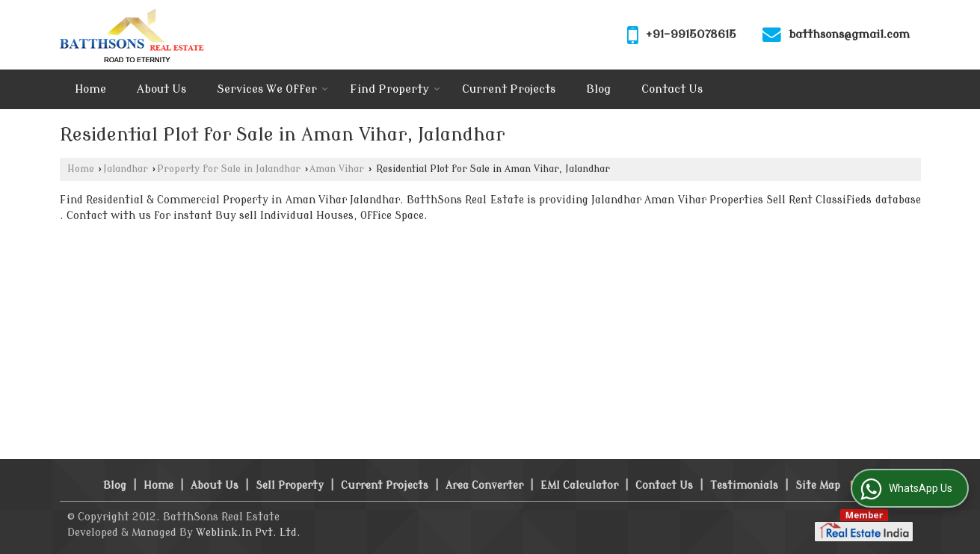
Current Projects (509, 89)
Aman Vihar (337, 169)
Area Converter (484, 486)
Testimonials (744, 486)
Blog (598, 89)
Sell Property (290, 486)
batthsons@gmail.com (849, 34)
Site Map (818, 486)
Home (90, 89)
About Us (161, 89)
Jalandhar (126, 169)
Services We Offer (272, 89)
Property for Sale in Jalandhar (229, 169)
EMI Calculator (579, 486)
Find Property (395, 89)
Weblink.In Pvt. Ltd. (248, 533)
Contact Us (672, 89)
